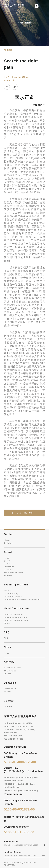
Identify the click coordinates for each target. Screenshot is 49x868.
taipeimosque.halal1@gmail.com (20, 855)
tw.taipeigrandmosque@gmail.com (21, 845)
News (7, 653)
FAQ (6, 638)
